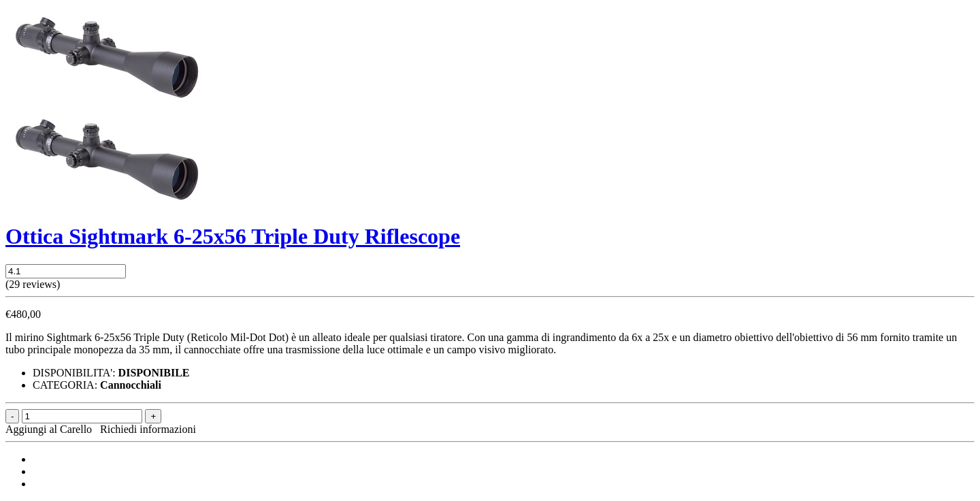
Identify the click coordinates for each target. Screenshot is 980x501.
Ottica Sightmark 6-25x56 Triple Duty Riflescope (233, 236)
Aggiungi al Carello (51, 429)
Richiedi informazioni (148, 429)
